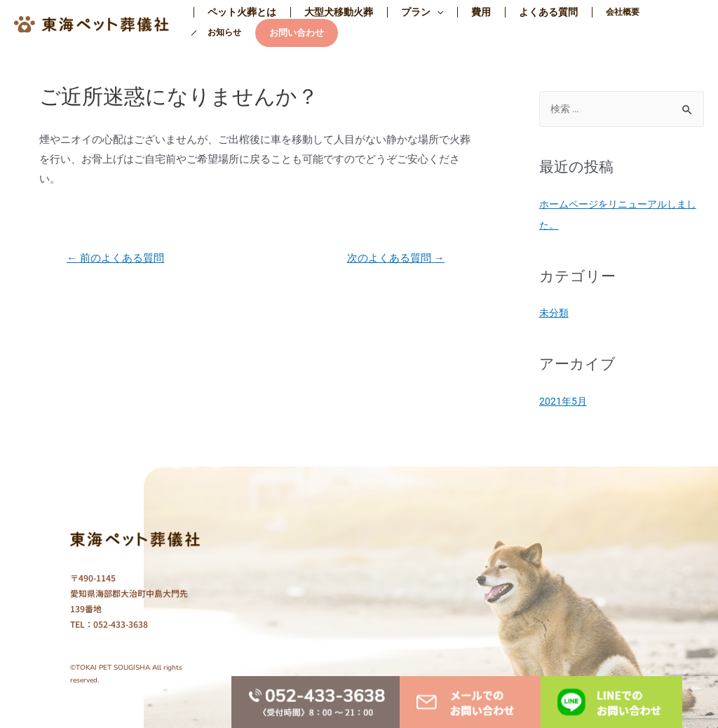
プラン (401, 12)
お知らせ (625, 12)
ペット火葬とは (238, 12)
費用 (452, 12)
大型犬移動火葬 (326, 12)
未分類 (555, 313)
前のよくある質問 (119, 258)
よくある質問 (510, 12)
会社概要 (575, 12)
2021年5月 (564, 400)
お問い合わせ (230, 33)
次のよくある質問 (392, 258)
